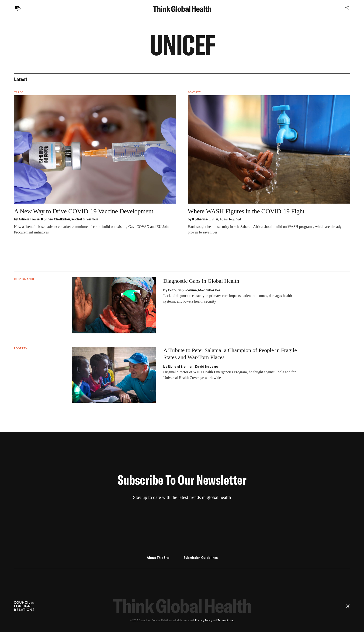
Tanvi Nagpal (230, 219)
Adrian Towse (29, 219)
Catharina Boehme (182, 290)
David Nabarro (206, 367)
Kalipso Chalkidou (55, 219)
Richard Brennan (181, 367)
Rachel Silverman (85, 219)
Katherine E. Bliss (205, 219)
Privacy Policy (204, 621)
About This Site (158, 558)
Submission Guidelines (201, 558)
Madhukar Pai (209, 290)
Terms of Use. (226, 621)
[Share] (347, 8)
